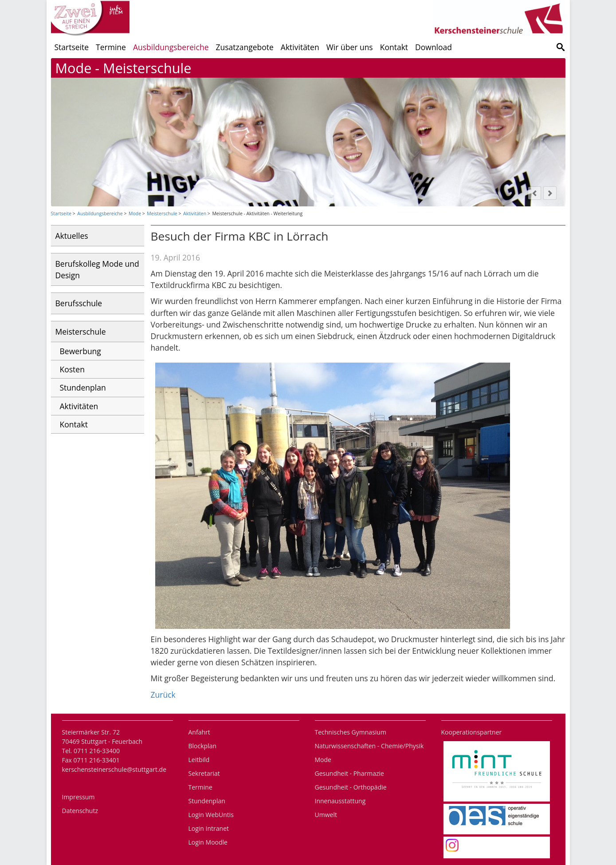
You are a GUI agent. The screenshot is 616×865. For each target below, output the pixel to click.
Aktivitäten (300, 47)
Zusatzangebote (244, 47)
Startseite (72, 47)
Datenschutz (80, 811)
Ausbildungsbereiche (171, 47)
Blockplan (203, 746)
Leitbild (199, 760)
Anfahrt (199, 732)
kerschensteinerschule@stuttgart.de (114, 769)
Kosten (72, 369)
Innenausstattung (340, 801)
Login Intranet (209, 828)
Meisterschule (162, 213)
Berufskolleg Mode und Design (97, 269)
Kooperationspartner (472, 732)
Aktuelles (72, 236)
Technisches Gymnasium (351, 732)
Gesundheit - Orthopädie (351, 787)
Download (434, 47)
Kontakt (394, 47)
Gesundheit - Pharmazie (349, 773)
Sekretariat (204, 773)
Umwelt (326, 815)
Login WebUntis (211, 815)
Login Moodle (208, 842)
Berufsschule (79, 303)
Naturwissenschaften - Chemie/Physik (369, 746)
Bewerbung (80, 351)
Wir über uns (350, 47)
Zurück (163, 695)
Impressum (78, 797)
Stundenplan (83, 387)
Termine (111, 47)
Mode (135, 213)
